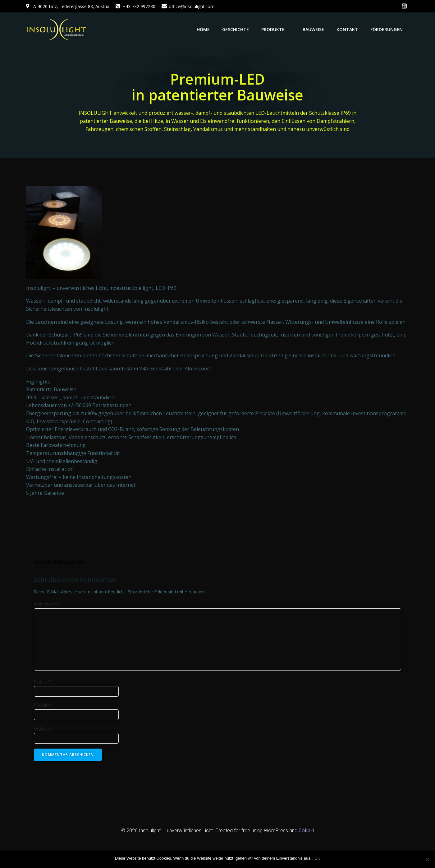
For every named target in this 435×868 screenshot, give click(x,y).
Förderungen (387, 29)
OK (317, 858)
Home (203, 29)
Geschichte (236, 29)
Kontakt (347, 29)
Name (42, 682)
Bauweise (313, 29)
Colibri (306, 831)
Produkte (276, 29)
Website (43, 729)
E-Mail (42, 706)
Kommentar (47, 605)
